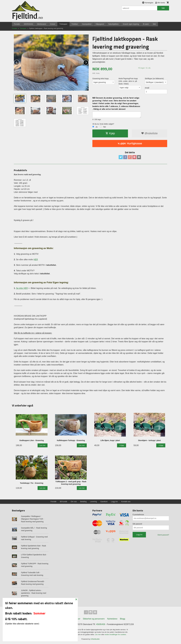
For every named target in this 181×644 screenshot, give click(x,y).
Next (88, 62)
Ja (96, 127)
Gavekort (104, 502)
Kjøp (110, 133)
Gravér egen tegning (131, 24)
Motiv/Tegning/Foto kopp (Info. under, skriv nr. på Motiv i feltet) (128, 81)
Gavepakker (87, 24)
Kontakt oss (126, 502)
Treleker (75, 24)
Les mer (98, 634)
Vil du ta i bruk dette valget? (103, 124)
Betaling (83, 502)
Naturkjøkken (114, 24)
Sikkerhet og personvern (94, 619)
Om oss (74, 502)
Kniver (53, 24)
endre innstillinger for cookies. (116, 634)
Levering (94, 502)
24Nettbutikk (95, 639)
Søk (163, 8)
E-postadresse (138, 515)
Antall (147, 88)
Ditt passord (137, 524)
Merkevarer (42, 24)
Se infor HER (22, 288)
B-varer (146, 24)
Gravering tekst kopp (100, 79)
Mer (154, 24)
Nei (105, 127)
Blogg (122, 619)
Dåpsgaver (100, 24)
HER (36, 260)
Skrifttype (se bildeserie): (154, 79)
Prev (19, 62)
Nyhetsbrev (112, 619)
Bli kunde (64, 502)
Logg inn (114, 502)
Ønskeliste (149, 133)
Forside (17, 24)
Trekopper (63, 24)
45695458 (101, 624)
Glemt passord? (163, 535)
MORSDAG (29, 24)
